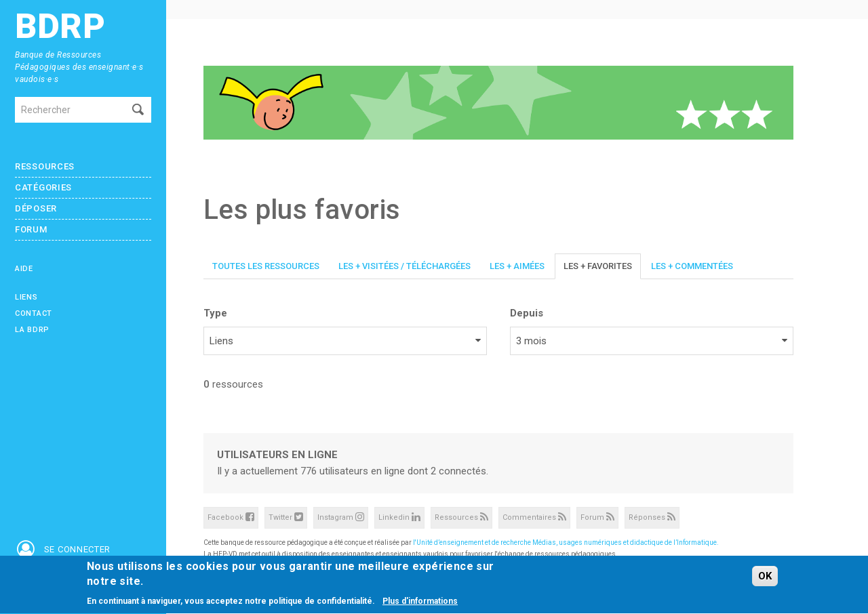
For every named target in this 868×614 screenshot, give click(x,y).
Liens (26, 297)
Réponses (652, 517)
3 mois (531, 341)
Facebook (231, 517)
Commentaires (534, 517)
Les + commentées (692, 266)
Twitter (286, 517)
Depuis (527, 313)
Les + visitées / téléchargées (405, 266)
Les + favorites (598, 266)
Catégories (43, 187)
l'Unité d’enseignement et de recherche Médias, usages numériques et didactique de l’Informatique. (566, 543)
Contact (34, 313)
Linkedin (399, 517)
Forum (31, 229)
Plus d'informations (420, 602)
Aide (24, 269)
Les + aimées (517, 266)
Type (215, 313)
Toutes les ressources (266, 266)
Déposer (36, 208)
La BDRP (32, 330)
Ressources (45, 166)
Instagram (341, 517)
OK (765, 577)
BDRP (60, 27)
